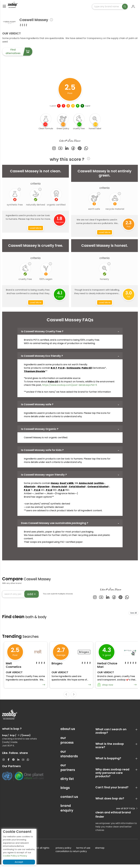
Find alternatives (19, 53)
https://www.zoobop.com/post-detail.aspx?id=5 (70, 386)
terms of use (83, 851)
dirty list (67, 782)
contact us (69, 800)
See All (133, 614)
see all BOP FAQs (127, 812)
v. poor (53, 107)
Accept (19, 862)
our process (67, 744)
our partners (68, 771)
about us (68, 732)
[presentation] (66, 698)
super (88, 107)
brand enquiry (67, 812)
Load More (36, 229)
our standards (69, 757)
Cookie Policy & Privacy (15, 856)
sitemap (100, 851)
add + (31, 595)
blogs (65, 791)
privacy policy (63, 851)
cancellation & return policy (71, 855)
